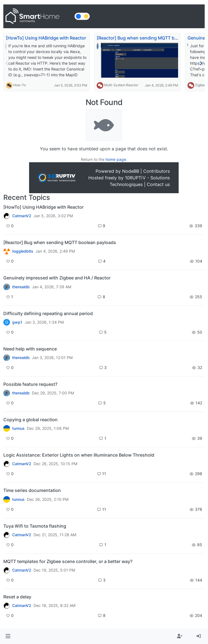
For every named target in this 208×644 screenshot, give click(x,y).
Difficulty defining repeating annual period (48, 313)
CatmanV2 (22, 216)
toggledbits (23, 251)
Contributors (156, 171)
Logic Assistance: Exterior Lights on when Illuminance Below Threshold (79, 455)
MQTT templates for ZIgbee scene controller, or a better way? (68, 561)
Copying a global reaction (30, 420)
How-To (20, 85)
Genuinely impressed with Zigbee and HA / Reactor (57, 278)
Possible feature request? (30, 384)
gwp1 (17, 322)
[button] (8, 636)
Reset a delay (17, 597)
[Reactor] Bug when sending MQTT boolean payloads (60, 242)
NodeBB (131, 171)
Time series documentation (32, 490)
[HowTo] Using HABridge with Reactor (46, 38)
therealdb (21, 287)
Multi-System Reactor (121, 85)
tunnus (18, 428)
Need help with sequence (30, 349)
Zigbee (200, 85)
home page (116, 159)
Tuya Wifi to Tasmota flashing (35, 526)
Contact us (158, 184)
